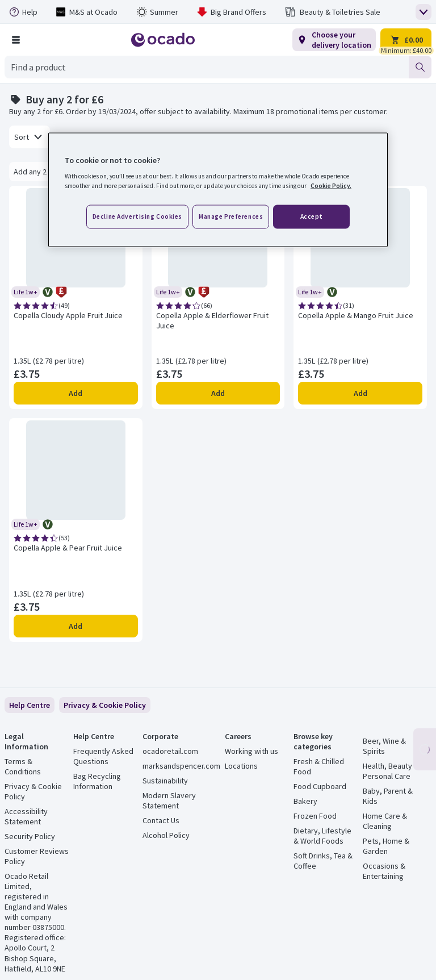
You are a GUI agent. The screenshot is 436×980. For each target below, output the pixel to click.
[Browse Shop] (16, 40)
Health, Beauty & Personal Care (391, 771)
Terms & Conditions (23, 766)
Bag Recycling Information (97, 781)
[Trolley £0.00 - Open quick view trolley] (406, 40)
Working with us (251, 751)
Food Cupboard (320, 786)
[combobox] (207, 67)
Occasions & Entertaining (384, 871)
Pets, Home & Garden (386, 846)
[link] (105, 705)
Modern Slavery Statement (169, 800)
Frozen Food (315, 816)
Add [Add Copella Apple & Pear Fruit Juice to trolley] (76, 626)
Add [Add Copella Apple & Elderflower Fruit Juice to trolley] (218, 393)
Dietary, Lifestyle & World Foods (322, 836)
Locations (241, 766)
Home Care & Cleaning (385, 821)
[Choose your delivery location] (334, 40)
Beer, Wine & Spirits (384, 746)
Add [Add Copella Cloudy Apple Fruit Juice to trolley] (76, 393)
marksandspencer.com (181, 766)
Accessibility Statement (26, 816)
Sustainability (165, 781)
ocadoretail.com (170, 751)
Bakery (305, 801)
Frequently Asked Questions (103, 756)
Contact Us (161, 820)
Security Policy (30, 836)
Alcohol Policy (166, 835)
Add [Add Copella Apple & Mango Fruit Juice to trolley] (360, 393)
